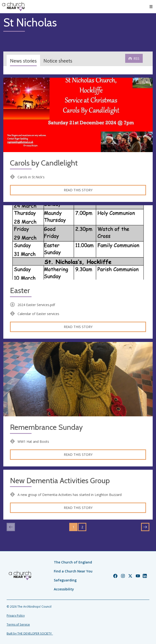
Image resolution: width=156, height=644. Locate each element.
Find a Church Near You (73, 571)
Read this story (78, 190)
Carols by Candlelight (44, 163)
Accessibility (64, 589)
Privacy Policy (16, 616)
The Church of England (73, 562)
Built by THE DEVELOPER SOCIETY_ (30, 633)
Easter (20, 291)
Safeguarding (65, 580)
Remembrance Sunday (46, 427)
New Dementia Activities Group (60, 481)
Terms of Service (18, 625)
